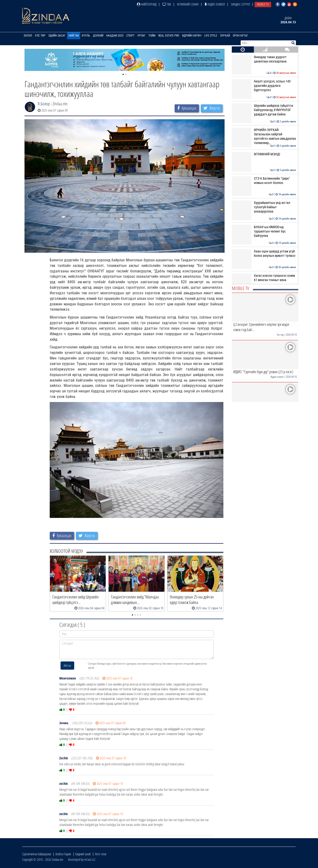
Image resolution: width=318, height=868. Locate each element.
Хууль (86, 36)
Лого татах (101, 854)
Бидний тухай (83, 854)
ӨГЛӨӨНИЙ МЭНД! (264, 154)
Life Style (211, 36)
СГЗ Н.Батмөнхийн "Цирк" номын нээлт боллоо (264, 181)
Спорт (130, 36)
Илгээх (67, 665)
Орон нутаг (240, 36)
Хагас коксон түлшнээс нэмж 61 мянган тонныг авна (264, 278)
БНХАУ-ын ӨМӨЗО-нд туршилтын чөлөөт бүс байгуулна (264, 231)
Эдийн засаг (57, 36)
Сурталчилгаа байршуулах (37, 854)
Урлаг (141, 36)
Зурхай (225, 36)
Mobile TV (263, 4)
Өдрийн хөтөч (192, 36)
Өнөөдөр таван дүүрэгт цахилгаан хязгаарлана (264, 59)
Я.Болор (44, 104)
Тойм (152, 36)
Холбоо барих (63, 854)
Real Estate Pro (169, 36)
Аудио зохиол (215, 4)
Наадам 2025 (115, 36)
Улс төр (40, 36)
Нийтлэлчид (147, 4)
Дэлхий (98, 36)
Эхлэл (28, 36)
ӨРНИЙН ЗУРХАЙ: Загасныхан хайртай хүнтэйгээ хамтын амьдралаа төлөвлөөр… (264, 136)
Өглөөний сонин (188, 4)
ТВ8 (167, 4)
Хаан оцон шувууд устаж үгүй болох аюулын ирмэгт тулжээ (264, 253)
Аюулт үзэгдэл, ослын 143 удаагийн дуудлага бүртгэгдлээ (264, 86)
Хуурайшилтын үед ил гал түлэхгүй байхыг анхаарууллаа (264, 207)
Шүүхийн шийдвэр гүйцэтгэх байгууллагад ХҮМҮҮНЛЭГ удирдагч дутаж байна (264, 110)
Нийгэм (74, 36)
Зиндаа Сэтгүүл (240, 4)
